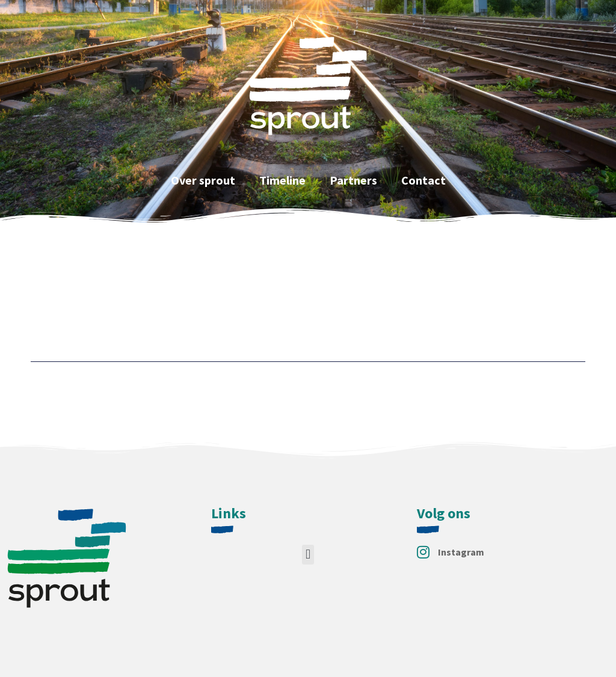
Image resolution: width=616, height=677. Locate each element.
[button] (308, 555)
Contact (423, 180)
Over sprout (203, 180)
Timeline (282, 180)
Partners (353, 180)
